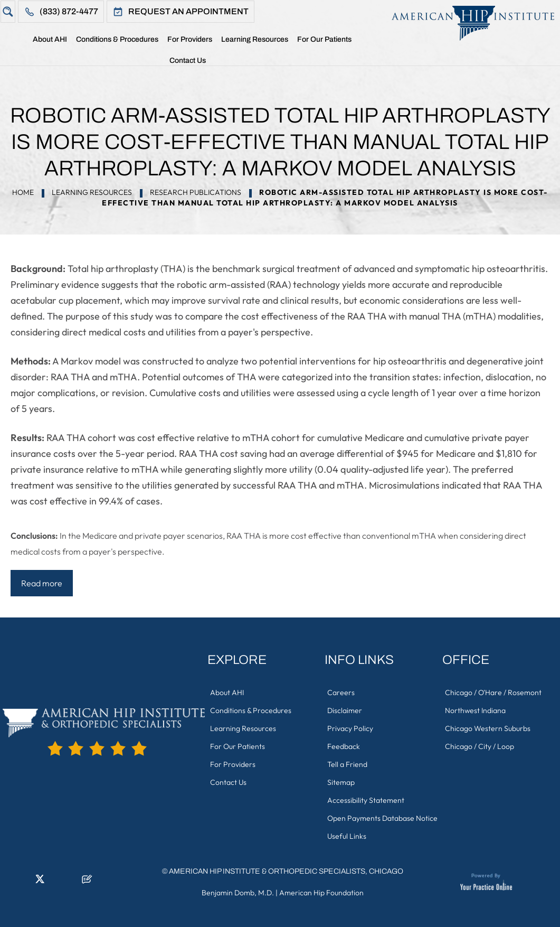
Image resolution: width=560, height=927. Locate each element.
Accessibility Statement (366, 800)
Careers (341, 692)
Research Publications (196, 192)
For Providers (190, 39)
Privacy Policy (350, 728)
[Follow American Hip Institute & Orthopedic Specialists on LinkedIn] (24, 882)
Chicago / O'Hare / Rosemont (493, 692)
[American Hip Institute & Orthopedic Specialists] (468, 23)
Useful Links (347, 836)
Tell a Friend (347, 764)
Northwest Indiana (475, 710)
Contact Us (188, 60)
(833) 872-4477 (69, 11)
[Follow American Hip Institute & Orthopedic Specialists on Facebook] (8, 882)
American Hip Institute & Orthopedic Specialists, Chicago (286, 871)
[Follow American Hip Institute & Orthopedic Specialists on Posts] (87, 882)
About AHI (50, 39)
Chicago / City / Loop (480, 746)
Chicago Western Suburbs (488, 728)
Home (24, 42)
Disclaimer (345, 710)
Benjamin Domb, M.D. (238, 893)
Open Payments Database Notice (382, 818)
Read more (42, 583)
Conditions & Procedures (117, 39)
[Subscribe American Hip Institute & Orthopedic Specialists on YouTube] (71, 882)
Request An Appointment (188, 11)
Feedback (344, 746)
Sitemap (341, 782)
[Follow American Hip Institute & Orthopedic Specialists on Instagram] (55, 882)
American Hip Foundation (321, 893)
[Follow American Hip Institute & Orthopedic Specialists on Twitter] (40, 882)
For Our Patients (324, 39)
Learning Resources (255, 39)
